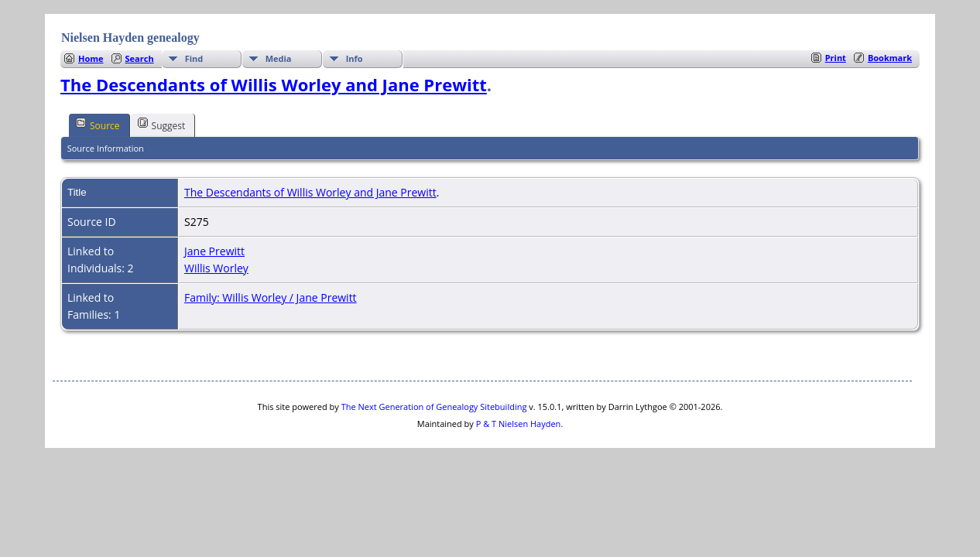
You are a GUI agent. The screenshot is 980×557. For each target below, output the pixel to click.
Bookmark (890, 58)
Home (91, 58)
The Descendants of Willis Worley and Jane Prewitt (274, 84)
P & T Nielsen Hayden (519, 424)
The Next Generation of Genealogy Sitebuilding (434, 407)
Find (194, 58)
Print (836, 58)
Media (279, 58)
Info (355, 58)
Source (98, 125)
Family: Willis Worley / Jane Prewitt (271, 297)
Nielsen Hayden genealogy (130, 38)
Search (140, 58)
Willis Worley (216, 268)
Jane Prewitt (214, 251)
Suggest (162, 125)
